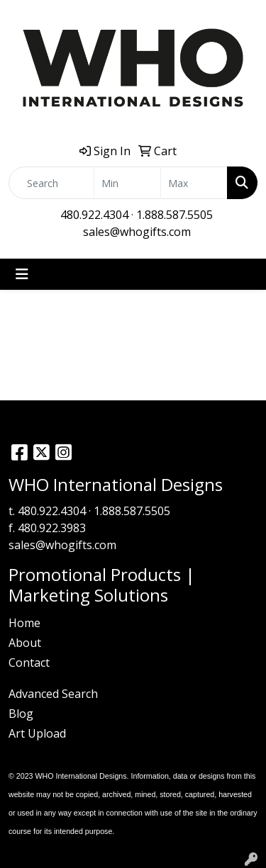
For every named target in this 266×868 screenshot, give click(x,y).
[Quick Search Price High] (194, 183)
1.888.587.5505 (174, 215)
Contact (29, 663)
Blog (21, 714)
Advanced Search (53, 694)
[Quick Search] (51, 183)
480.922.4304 (94, 215)
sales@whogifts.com (137, 232)
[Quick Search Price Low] (127, 183)
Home (24, 623)
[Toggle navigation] (22, 274)
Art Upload (37, 733)
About (25, 643)
